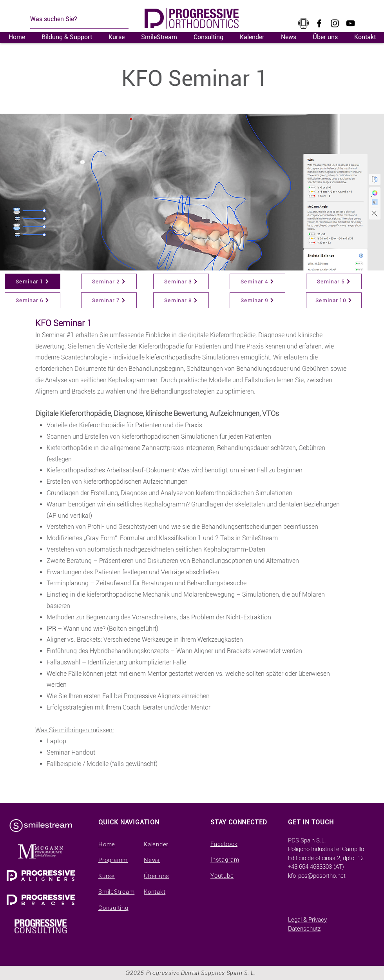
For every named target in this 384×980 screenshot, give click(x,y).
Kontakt (155, 892)
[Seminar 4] (257, 281)
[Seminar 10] (334, 300)
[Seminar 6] (33, 300)
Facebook (224, 844)
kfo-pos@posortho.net (317, 876)
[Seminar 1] (33, 281)
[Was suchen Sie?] (78, 19)
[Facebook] (319, 23)
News (152, 860)
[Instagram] (335, 23)
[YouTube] (350, 23)
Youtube (222, 876)
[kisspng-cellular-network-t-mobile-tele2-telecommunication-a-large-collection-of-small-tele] (303, 23)
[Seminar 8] (181, 300)
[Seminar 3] (181, 281)
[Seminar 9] (257, 300)
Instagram (225, 860)
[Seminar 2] (109, 281)
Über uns (157, 876)
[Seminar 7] (109, 300)
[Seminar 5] (334, 281)
